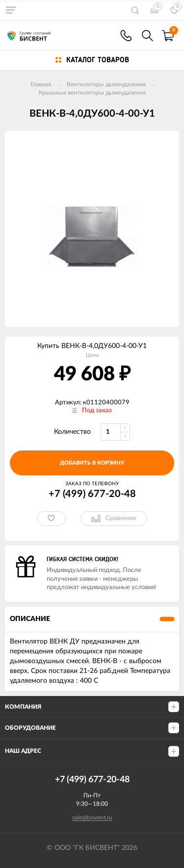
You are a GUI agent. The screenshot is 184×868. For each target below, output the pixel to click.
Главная (41, 84)
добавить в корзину (92, 463)
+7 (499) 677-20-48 (92, 494)
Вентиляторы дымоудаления (106, 84)
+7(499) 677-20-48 (126, 36)
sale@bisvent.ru (92, 818)
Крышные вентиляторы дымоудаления (92, 93)
